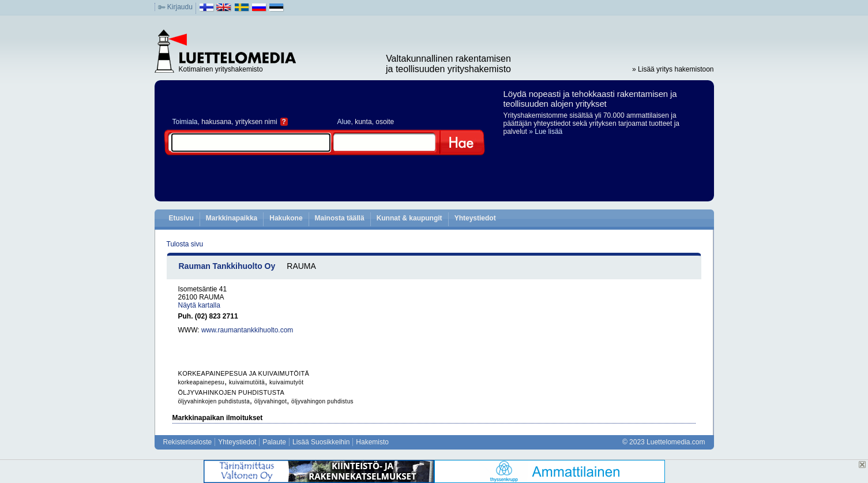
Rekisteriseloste (188, 442)
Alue (344, 122)
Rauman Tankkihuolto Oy (227, 266)
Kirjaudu (180, 7)
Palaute (274, 442)
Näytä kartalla (199, 305)
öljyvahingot (270, 401)
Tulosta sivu (185, 244)
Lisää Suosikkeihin (321, 442)
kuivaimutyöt (286, 382)
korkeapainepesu (202, 382)
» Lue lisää (546, 132)
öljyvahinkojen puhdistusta (214, 401)
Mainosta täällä (340, 218)
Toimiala (185, 122)
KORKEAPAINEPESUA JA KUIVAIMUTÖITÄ (244, 373)
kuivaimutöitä (247, 382)
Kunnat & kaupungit (409, 218)
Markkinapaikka (232, 218)
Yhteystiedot (475, 218)
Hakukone (286, 218)
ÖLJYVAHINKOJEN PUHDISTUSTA (232, 392)
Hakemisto (372, 442)
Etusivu (181, 218)
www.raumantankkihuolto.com (247, 330)
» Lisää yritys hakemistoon (673, 69)
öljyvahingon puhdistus (322, 401)
